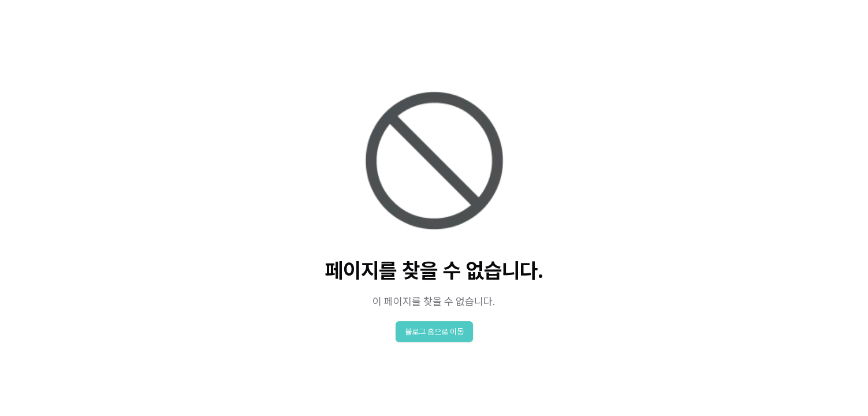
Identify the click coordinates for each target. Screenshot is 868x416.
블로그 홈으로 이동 (434, 332)
